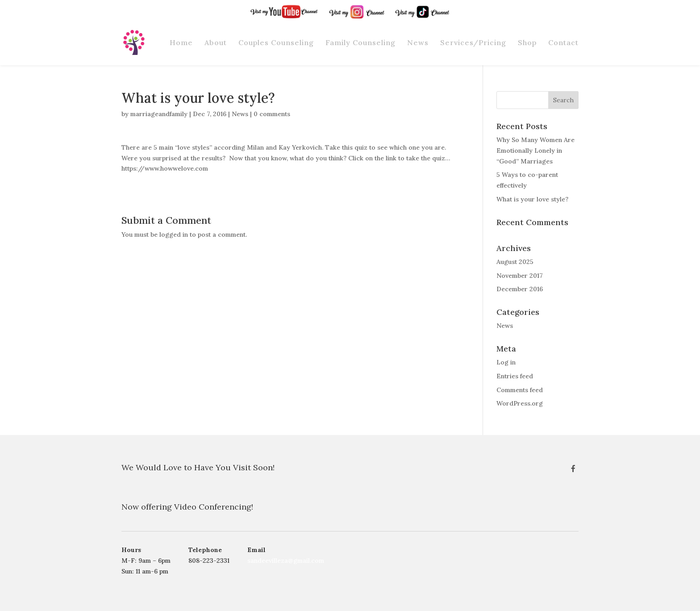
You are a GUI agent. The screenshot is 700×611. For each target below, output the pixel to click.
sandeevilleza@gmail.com (286, 561)
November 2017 (520, 276)
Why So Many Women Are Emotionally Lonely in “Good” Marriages (535, 151)
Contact (563, 43)
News (418, 43)
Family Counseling (360, 43)
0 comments (272, 114)
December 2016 (520, 289)
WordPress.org (520, 403)
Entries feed (515, 376)
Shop (527, 43)
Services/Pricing (473, 43)
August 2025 (515, 262)
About (216, 43)
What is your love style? (532, 199)
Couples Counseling (276, 43)
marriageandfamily (159, 114)
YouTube (308, 7)
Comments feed (520, 390)
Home (181, 43)
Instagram (372, 7)
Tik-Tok (441, 7)
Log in (506, 362)
